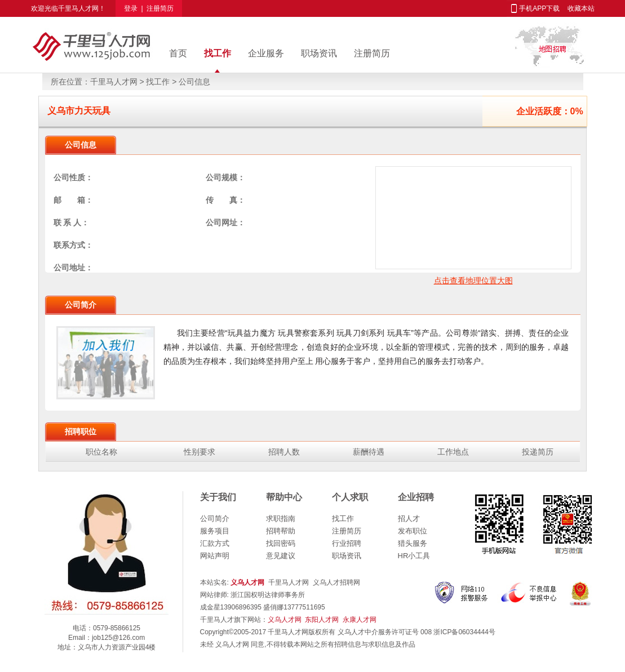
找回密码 (281, 543)
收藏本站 (581, 8)
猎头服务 (413, 543)
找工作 (218, 53)
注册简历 (160, 8)
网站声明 (215, 556)
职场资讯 (319, 53)
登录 (131, 8)
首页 (178, 53)
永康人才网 (360, 620)
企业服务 (266, 53)
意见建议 (281, 556)
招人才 (409, 519)
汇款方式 (215, 543)
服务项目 (215, 531)
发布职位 (413, 531)
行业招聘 (347, 543)
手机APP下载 (539, 8)
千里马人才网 (78, 8)
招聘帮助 (281, 531)
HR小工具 (414, 556)
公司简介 (215, 519)
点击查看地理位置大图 (473, 281)
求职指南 (281, 519)
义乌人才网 (285, 620)
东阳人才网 (322, 620)
